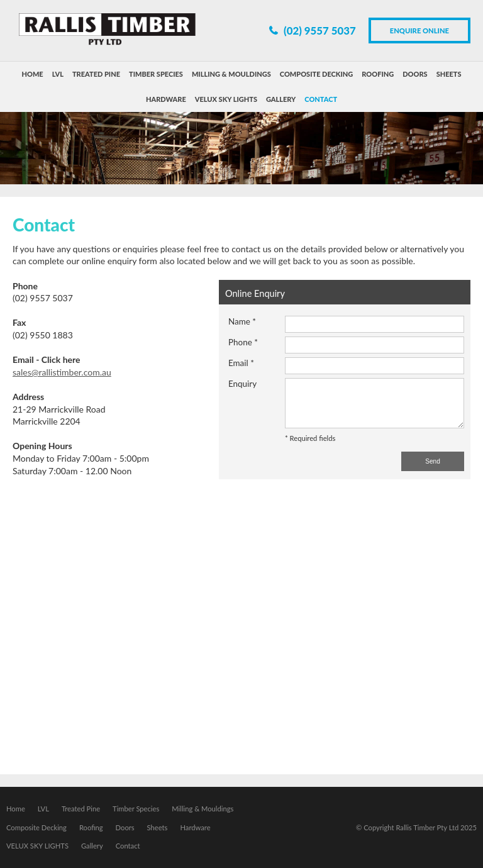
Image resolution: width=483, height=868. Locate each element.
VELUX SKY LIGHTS (37, 846)
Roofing (91, 827)
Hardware (195, 827)
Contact (128, 846)
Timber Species (136, 809)
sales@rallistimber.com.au (62, 372)
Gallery (92, 846)
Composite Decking (36, 827)
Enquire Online (419, 31)
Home (16, 809)
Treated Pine (81, 809)
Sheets (158, 827)
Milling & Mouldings (203, 809)
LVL (43, 809)
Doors (125, 827)
